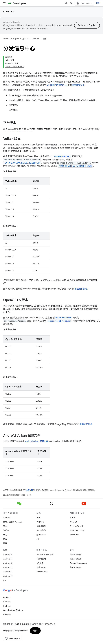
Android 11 (8, 572)
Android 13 (8, 563)
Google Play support (78, 563)
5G (38, 539)
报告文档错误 (75, 559)
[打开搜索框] (66, 3)
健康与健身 (41, 526)
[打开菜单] (4, 3)
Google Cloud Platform (13, 610)
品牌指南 (25, 624)
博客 (5, 539)
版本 (45, 39)
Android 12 (8, 567)
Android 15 (8, 555)
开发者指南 (41, 559)
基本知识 (26, 39)
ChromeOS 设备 (77, 526)
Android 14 (8, 559)
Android (7, 518)
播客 (5, 543)
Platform (9, 12)
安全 (5, 526)
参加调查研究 (75, 567)
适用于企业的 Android (13, 522)
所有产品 (7, 615)
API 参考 (40, 563)
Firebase (7, 606)
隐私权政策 (41, 535)
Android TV (75, 535)
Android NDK (42, 572)
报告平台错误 (75, 555)
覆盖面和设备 (78, 85)
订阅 (35, 631)
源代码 (6, 530)
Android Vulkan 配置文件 (37, 441)
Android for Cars (77, 530)
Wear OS (74, 522)
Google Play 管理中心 (57, 85)
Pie (4, 580)
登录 (98, 3)
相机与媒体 (41, 530)
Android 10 (8, 576)
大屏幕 (73, 518)
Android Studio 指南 (45, 555)
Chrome (7, 602)
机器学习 (40, 522)
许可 (17, 624)
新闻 (5, 535)
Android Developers (11, 39)
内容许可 (29, 490)
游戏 (38, 518)
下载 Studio (41, 567)
